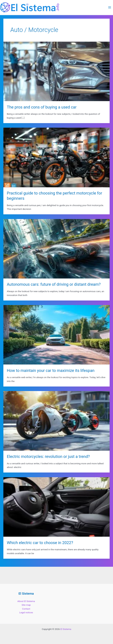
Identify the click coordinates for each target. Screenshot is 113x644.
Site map (26, 605)
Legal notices (26, 612)
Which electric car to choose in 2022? (40, 543)
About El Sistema (26, 601)
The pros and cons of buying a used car (42, 107)
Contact (26, 609)
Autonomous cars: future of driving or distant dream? (54, 284)
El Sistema (66, 629)
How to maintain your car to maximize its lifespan (51, 371)
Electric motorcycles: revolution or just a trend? (48, 457)
